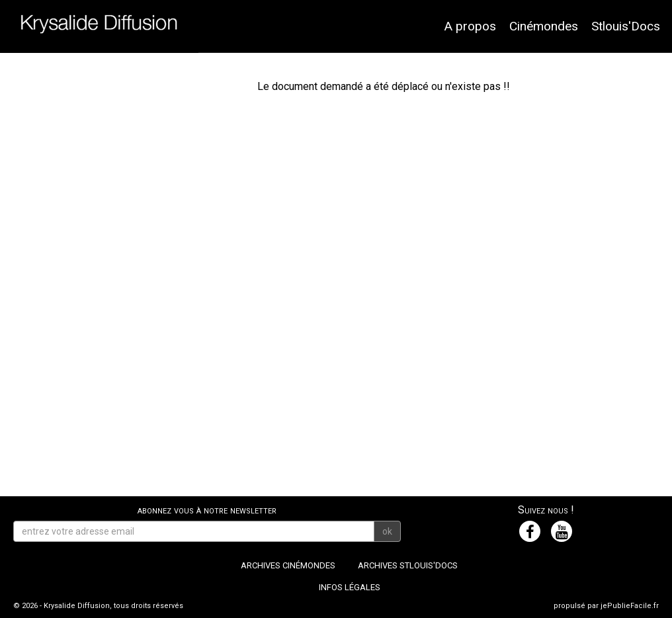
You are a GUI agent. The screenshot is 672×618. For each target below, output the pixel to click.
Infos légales (350, 587)
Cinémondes (544, 26)
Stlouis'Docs (626, 26)
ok (387, 531)
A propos (470, 26)
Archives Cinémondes (288, 565)
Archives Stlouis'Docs (408, 565)
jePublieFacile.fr (630, 606)
